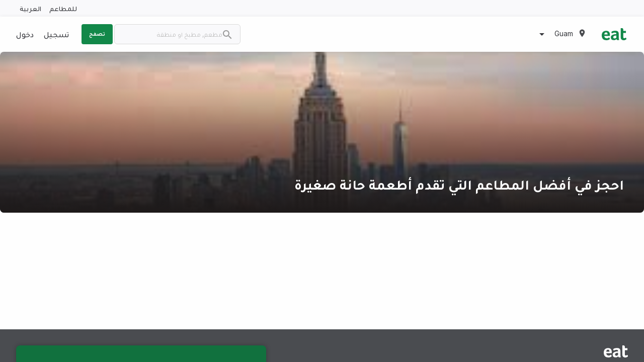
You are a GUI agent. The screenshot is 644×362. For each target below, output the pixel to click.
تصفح (97, 34)
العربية (30, 8)
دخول (25, 34)
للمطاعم (63, 8)
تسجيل (56, 34)
